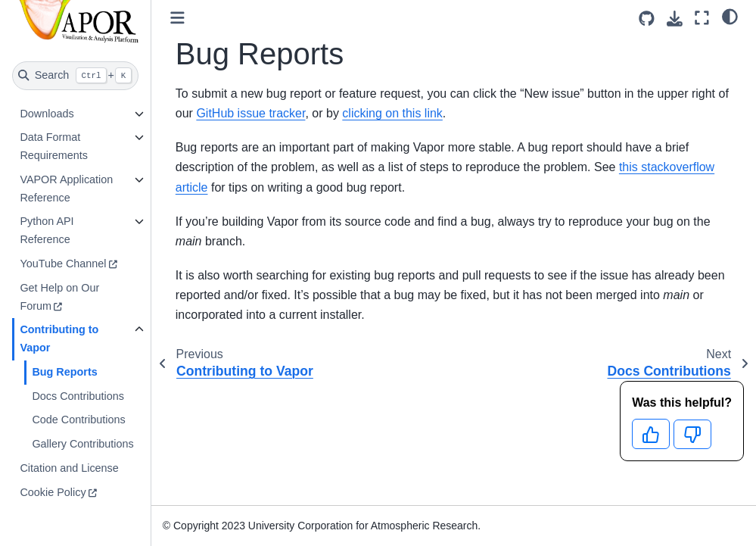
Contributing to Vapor (59, 339)
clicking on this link (392, 113)
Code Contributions (78, 420)
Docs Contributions (78, 396)
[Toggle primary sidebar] (177, 18)
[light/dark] (730, 16)
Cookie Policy (53, 492)
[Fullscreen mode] (702, 18)
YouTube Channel (63, 264)
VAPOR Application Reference (66, 189)
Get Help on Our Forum (59, 297)
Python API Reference (47, 230)
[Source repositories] (647, 19)
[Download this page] (675, 19)
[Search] (75, 76)
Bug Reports (64, 372)
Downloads (47, 114)
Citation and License (69, 468)
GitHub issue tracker (250, 113)
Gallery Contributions (82, 444)
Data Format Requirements (54, 146)
